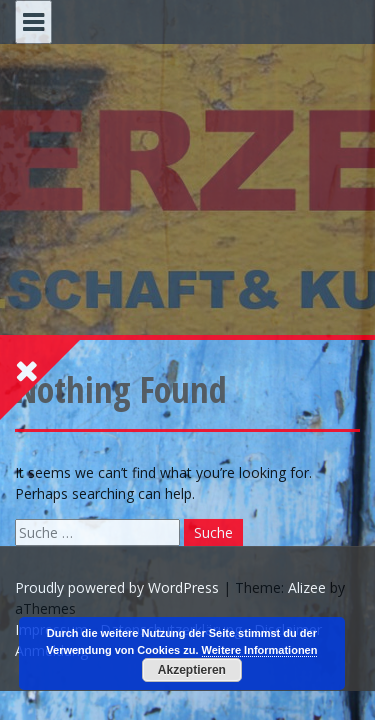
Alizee (307, 587)
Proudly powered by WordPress (117, 587)
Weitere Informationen (260, 650)
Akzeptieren (192, 670)
